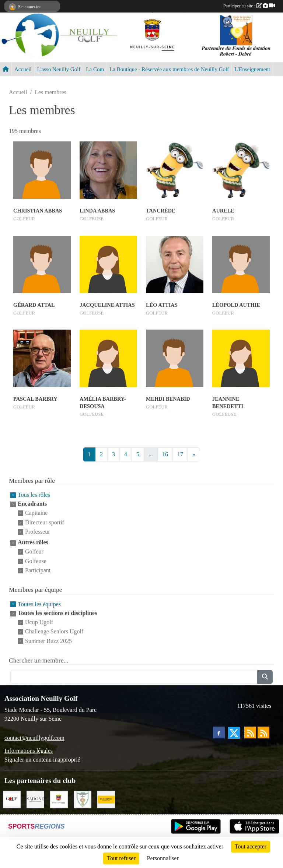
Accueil (23, 69)
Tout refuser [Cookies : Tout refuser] (121, 858)
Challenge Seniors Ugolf (54, 632)
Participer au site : (249, 6)
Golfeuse (36, 561)
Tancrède (161, 211)
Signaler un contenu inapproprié (42, 760)
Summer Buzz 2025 (48, 641)
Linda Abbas (97, 211)
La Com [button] (95, 69)
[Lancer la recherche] (265, 677)
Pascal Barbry (35, 399)
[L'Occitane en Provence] (106, 799)
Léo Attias (162, 305)
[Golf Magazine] (12, 799)
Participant (38, 570)
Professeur (38, 532)
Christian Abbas (38, 211)
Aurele (223, 211)
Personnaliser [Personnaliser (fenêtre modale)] (163, 858)
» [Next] (194, 454)
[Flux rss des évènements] (263, 732)
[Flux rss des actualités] (250, 732)
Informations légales (29, 751)
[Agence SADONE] (35, 799)
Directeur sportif (45, 522)
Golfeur (34, 552)
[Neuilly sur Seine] (59, 799)
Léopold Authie (236, 305)
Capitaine (36, 513)
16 (165, 454)
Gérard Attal (34, 305)
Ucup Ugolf (39, 622)
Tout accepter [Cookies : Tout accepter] (251, 846)
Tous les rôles (34, 495)
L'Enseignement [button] (252, 69)
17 (180, 454)
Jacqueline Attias (107, 305)
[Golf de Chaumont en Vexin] (83, 799)
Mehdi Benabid (168, 399)
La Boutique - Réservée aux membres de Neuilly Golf (169, 69)
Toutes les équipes (39, 604)
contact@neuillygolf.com (34, 738)
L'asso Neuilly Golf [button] (59, 69)
